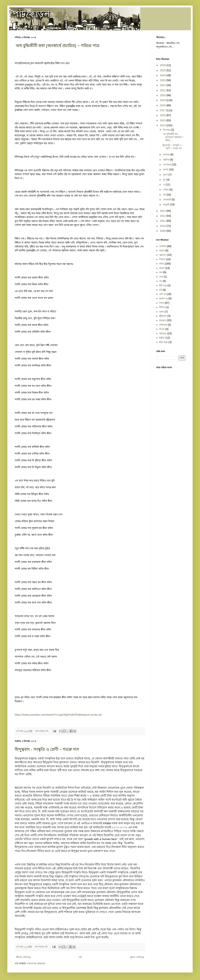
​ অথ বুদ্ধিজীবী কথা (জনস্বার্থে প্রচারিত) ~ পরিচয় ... (173, 137)
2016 (163, 115)
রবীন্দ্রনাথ (163, 316)
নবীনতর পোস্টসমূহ (23, 957)
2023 (163, 80)
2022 (163, 85)
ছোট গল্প (163, 294)
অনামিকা (163, 246)
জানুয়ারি (166, 204)
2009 (163, 231)
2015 (163, 120)
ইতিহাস (162, 259)
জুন (165, 180)
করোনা (162, 268)
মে (164, 184)
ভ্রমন (162, 312)
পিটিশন (162, 307)
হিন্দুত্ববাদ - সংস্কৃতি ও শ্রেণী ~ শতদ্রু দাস (47, 749)
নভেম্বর (167, 154)
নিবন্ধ (162, 303)
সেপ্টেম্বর (167, 165)
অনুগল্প (162, 250)
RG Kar (164, 342)
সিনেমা (162, 329)
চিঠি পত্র (163, 285)
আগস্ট (166, 169)
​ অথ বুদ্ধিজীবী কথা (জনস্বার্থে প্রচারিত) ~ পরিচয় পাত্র (57, 46)
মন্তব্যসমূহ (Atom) (36, 963)
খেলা (161, 277)
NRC (162, 338)
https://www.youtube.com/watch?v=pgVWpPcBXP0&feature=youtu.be (58, 715)
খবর (161, 272)
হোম (80, 957)
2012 (163, 216)
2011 (163, 221)
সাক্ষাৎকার (163, 325)
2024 (163, 75)
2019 (163, 100)
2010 (163, 226)
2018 (163, 105)
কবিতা (162, 264)
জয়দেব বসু (164, 298)
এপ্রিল (166, 190)
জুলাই (166, 175)
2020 (163, 95)
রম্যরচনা (163, 320)
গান (161, 281)
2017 (163, 110)
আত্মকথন (163, 255)
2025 (163, 70)
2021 (163, 90)
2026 (163, 65)
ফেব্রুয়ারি (167, 200)
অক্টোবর (166, 160)
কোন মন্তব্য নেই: (42, 731)
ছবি (161, 290)
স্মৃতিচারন (163, 333)
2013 (163, 211)
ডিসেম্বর (167, 130)
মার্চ (165, 195)
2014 (163, 125)
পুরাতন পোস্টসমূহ (137, 957)
